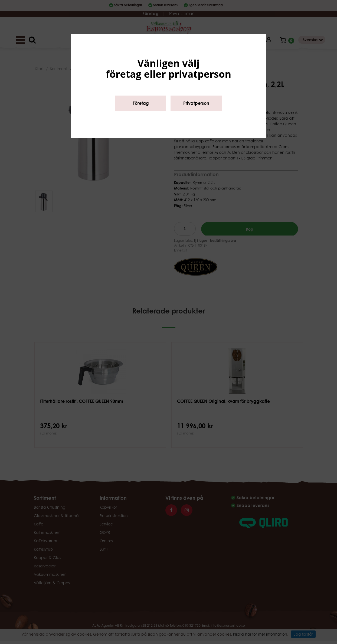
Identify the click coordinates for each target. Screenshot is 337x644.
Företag (141, 103)
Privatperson (196, 103)
